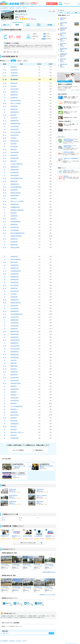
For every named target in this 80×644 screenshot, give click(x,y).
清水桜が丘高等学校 (15, 247)
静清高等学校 (14, 403)
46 (5, 320)
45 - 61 (5, 132)
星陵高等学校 (14, 161)
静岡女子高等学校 (15, 415)
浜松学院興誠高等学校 (16, 221)
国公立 (19, 61)
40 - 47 (5, 311)
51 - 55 (5, 196)
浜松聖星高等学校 (15, 204)
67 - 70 (5, 70)
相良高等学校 (14, 369)
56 (5, 184)
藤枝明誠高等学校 (15, 121)
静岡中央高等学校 (27, 587)
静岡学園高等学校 (15, 112)
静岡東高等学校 (14, 109)
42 (5, 380)
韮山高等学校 (14, 86)
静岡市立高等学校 (15, 129)
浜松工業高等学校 (15, 227)
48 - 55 (5, 204)
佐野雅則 (5, 21)
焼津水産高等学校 (15, 401)
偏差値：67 (62, 56)
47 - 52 (5, 230)
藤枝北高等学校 (14, 375)
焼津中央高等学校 (15, 175)
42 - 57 (5, 167)
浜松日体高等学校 (15, 135)
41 (5, 395)
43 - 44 (5, 357)
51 (5, 236)
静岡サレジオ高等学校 (16, 103)
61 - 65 (5, 92)
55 (5, 198)
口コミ (38, 518)
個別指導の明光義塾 (28, 536)
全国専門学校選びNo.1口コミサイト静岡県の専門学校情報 (71, 140)
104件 (52, 566)
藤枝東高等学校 (14, 95)
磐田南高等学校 (14, 83)
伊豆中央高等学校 (15, 126)
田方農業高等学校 (15, 357)
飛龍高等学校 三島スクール (17, 432)
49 (5, 277)
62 (5, 112)
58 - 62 (5, 115)
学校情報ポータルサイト (29, 3)
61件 (19, 566)
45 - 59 (5, 152)
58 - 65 (5, 103)
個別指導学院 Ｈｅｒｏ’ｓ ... (50, 537)
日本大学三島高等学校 (16, 132)
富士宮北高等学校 (15, 230)
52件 (19, 588)
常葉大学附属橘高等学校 (16, 187)
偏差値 (17, 25)
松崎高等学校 (14, 386)
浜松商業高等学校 (15, 268)
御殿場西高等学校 (15, 141)
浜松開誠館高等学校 (15, 207)
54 (5, 210)
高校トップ (6, 25)
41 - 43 (5, 366)
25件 (41, 588)
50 (5, 265)
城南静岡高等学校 (15, 355)
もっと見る (77, 69)
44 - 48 (5, 288)
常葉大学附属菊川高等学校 (17, 178)
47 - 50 (5, 262)
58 (5, 164)
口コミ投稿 (53, 11)
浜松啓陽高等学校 (15, 438)
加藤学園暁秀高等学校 (16, 124)
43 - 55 (5, 193)
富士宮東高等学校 (15, 308)
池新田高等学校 (14, 412)
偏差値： (12, 491)
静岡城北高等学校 (15, 170)
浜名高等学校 (14, 198)
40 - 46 (5, 317)
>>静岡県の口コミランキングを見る (47, 595)
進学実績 (50, 25)
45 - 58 (5, 161)
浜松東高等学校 (14, 372)
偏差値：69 (14, 567)
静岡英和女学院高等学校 (16, 236)
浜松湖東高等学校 (15, 265)
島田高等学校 (14, 213)
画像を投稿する (39, 450)
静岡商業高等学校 (15, 277)
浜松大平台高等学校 (15, 349)
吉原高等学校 (14, 219)
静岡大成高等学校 (15, 389)
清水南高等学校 (14, 256)
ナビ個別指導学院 (38, 536)
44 (5, 343)
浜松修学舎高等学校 (15, 340)
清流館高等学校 (14, 288)
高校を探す (66, 176)
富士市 (19, 14)
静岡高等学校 (14, 67)
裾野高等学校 (14, 392)
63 (5, 109)
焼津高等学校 (14, 429)
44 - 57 (5, 178)
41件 (52, 588)
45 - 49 (5, 285)
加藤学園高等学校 (15, 167)
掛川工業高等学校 (15, 291)
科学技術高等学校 (15, 196)
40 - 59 (5, 141)
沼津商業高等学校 (15, 300)
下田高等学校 (14, 138)
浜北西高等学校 (14, 306)
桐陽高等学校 (14, 149)
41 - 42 (5, 383)
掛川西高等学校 (14, 92)
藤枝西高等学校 (14, 245)
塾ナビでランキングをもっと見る (28, 543)
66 (5, 89)
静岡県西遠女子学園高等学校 (17, 210)
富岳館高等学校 (14, 329)
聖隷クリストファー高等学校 (17, 201)
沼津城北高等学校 (15, 282)
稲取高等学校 (14, 395)
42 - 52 (5, 221)
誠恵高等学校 (14, 418)
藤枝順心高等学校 (15, 331)
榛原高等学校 (14, 115)
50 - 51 (5, 247)
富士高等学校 (14, 79)
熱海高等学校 (14, 435)
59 (5, 144)
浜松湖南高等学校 (15, 158)
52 (5, 224)
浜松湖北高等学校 (15, 378)
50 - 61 (5, 135)
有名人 (21, 520)
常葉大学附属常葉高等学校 (17, 314)
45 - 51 (5, 239)
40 (5, 403)
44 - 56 (5, 187)
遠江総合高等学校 (15, 398)
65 (5, 95)
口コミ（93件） (28, 25)
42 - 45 (5, 331)
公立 (24, 14)
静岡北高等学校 (14, 181)
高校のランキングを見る (69, 170)
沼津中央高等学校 (15, 317)
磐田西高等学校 (14, 239)
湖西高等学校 (14, 363)
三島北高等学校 (14, 118)
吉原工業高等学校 (15, 337)
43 (5, 360)
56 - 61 (5, 124)
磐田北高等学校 (14, 262)
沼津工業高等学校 (15, 326)
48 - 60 (5, 138)
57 (5, 170)
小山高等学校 (14, 294)
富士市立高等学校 (15, 285)
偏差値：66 (47, 567)
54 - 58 (5, 158)
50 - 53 (5, 219)
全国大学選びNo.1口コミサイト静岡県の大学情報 (70, 146)
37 (5, 438)
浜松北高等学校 (14, 70)
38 (5, 435)
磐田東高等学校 (14, 190)
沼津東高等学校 (14, 76)
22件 (30, 588)
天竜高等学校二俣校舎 (16, 383)
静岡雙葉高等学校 (38, 587)
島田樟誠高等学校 (15, 311)
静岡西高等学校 (14, 224)
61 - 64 (5, 106)
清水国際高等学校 (15, 424)
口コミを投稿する (20, 450)
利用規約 (4, 616)
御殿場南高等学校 (15, 184)
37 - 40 (5, 418)
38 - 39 (5, 427)
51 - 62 (5, 121)
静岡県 (16, 14)
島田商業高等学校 (15, 280)
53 (5, 213)
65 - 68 (5, 83)
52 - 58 (5, 155)
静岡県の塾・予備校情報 (69, 152)
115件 (9, 566)
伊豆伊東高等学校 (15, 274)
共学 (26, 14)
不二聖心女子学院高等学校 (17, 164)
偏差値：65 (47, 590)
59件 (41, 566)
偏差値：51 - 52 (15, 590)
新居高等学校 (14, 409)
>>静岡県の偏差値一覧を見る (49, 572)
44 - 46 (5, 314)
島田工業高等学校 (15, 323)
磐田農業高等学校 (15, 343)
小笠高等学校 (14, 360)
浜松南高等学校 (14, 106)
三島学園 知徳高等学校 (16, 271)
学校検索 (51, 633)
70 (5, 67)
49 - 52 (5, 233)
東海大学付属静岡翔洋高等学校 (18, 233)
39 (5, 421)
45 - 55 (5, 190)
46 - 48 (5, 300)
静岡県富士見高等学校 (16, 193)
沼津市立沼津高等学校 (16, 259)
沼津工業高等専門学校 (16, 101)
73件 (30, 566)
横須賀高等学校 (14, 421)
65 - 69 (5, 73)
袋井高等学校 (14, 144)
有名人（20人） (39, 25)
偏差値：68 (25, 567)
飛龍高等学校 (14, 427)
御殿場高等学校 (14, 366)
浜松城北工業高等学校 (16, 303)
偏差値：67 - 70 (4, 590)
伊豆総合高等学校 (15, 380)
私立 (25, 61)
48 (5, 291)
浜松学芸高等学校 (15, 152)
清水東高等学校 (14, 73)
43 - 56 (5, 181)
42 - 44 (5, 340)
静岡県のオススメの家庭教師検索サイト (71, 159)
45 (5, 323)
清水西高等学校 (14, 297)
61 (5, 126)
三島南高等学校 (14, 216)
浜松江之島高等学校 (15, 346)
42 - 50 (5, 271)
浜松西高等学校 (14, 98)
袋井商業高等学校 (15, 352)
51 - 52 (5, 227)
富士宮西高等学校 (15, 173)
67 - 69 (5, 76)
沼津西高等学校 (14, 155)
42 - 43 (5, 369)
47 (5, 306)
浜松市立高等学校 (15, 89)
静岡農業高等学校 (15, 320)
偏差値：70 (3, 567)
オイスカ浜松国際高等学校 (17, 406)
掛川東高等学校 (14, 242)
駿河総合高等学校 (15, 334)
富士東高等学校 (14, 147)
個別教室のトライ (5, 536)
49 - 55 (5, 207)
